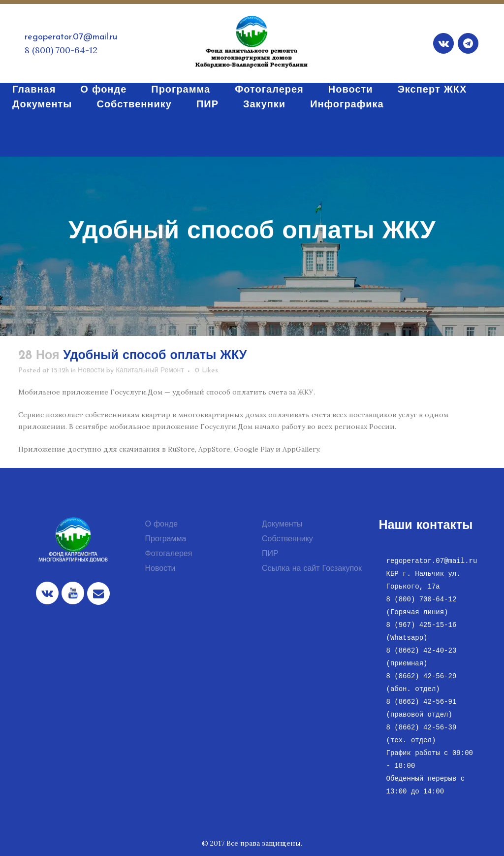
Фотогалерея (169, 554)
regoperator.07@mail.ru (71, 37)
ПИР (270, 554)
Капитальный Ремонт (150, 371)
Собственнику (287, 539)
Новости (91, 371)
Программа (166, 539)
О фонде (162, 525)
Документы (282, 525)
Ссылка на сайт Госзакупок (312, 569)
